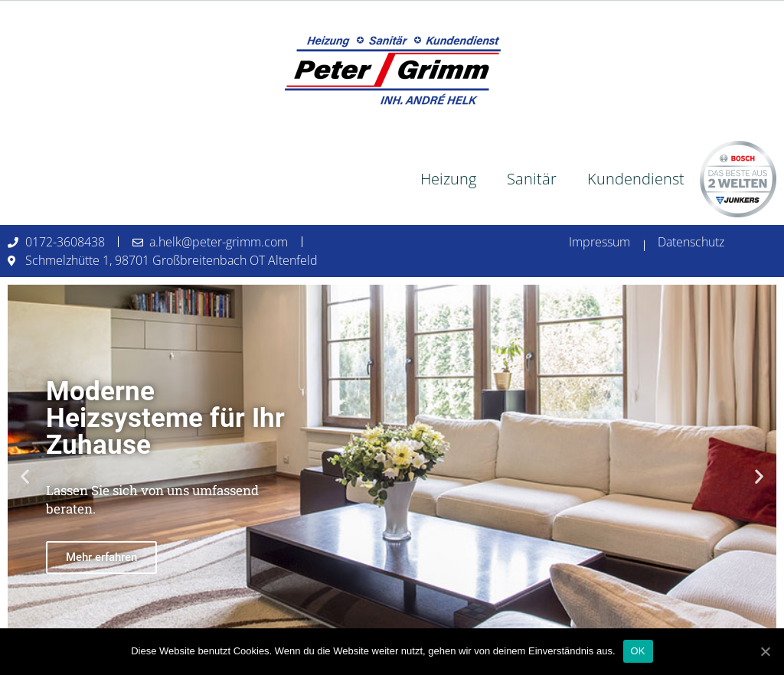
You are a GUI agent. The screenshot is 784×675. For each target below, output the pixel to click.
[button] (25, 476)
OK (638, 651)
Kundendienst (636, 179)
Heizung (448, 179)
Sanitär (532, 179)
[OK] (765, 651)
